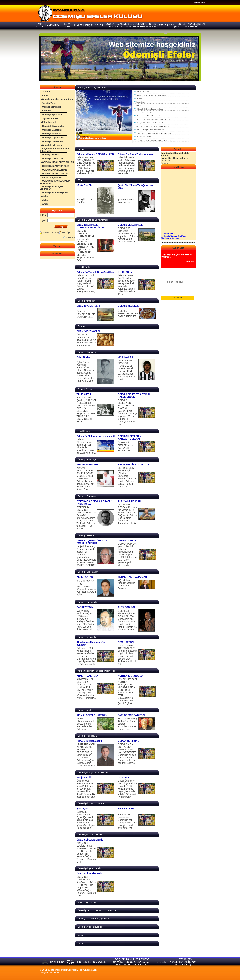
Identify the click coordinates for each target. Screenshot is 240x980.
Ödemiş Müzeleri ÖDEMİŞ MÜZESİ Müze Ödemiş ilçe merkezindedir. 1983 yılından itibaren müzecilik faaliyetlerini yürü (86, 165)
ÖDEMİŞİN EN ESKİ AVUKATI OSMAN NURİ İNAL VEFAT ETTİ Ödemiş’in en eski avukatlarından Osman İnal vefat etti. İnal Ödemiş (127, 754)
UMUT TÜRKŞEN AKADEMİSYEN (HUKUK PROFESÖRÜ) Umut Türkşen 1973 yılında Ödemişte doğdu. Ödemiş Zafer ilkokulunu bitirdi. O (86, 755)
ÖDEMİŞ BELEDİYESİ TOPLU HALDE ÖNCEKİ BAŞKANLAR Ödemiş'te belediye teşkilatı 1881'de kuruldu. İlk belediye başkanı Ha (128, 412)
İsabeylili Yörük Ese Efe (84, 201)
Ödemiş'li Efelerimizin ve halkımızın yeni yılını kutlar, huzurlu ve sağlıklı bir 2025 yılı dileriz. (86, 446)
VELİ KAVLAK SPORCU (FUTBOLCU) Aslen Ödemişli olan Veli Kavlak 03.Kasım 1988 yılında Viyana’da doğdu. (127, 370)
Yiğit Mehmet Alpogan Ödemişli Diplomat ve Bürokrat (127, 584)
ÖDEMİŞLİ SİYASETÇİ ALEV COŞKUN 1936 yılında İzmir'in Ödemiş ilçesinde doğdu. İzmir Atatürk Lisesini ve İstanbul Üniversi (127, 620)
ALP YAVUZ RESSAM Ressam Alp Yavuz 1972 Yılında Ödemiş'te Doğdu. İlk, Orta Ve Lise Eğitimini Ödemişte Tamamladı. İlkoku (128, 514)
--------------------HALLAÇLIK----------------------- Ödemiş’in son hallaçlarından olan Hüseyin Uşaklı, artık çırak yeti (128, 820)
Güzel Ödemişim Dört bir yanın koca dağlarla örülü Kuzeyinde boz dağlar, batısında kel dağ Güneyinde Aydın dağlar (128, 789)
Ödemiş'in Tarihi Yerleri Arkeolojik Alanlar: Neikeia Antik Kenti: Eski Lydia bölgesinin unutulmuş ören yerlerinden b (126, 165)
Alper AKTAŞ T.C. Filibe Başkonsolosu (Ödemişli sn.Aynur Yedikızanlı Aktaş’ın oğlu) (87, 588)
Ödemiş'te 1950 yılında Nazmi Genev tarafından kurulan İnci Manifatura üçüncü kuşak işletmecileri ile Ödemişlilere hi (86, 656)
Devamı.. (166, 163)
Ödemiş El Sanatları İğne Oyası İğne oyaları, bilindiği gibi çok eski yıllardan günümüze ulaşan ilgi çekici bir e (86, 820)
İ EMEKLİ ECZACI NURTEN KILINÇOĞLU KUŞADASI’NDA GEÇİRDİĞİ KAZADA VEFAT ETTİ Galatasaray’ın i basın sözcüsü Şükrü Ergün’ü (127, 691)
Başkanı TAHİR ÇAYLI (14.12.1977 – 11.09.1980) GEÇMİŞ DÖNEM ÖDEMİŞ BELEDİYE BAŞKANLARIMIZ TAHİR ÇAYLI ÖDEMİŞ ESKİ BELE (86, 410)
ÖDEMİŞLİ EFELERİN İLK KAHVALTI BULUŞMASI (126, 447)
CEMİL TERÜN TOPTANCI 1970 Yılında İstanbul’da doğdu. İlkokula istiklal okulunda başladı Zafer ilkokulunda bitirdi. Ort (127, 655)
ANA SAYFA (45, 962)
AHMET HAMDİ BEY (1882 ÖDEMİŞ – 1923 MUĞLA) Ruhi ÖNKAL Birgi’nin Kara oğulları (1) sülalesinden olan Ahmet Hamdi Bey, (86, 689)
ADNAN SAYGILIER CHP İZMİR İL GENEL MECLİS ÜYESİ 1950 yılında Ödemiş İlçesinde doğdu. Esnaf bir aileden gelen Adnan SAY (86, 479)
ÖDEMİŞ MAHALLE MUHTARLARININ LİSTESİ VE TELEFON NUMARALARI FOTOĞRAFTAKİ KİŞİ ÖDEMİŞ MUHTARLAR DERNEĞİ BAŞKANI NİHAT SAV (86, 246)
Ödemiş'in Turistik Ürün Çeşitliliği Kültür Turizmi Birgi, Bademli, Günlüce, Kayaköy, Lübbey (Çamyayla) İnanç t (86, 283)
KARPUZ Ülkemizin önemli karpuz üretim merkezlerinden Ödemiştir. (85, 724)
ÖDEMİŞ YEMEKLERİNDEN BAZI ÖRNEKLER (87, 314)
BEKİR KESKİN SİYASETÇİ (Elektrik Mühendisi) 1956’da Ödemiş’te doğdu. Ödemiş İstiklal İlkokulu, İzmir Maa (128, 477)
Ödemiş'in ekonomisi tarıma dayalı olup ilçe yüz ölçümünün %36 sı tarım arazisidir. (86, 340)
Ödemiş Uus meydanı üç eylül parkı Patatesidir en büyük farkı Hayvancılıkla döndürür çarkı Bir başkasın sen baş (86, 789)
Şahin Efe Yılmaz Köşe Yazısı (127, 201)
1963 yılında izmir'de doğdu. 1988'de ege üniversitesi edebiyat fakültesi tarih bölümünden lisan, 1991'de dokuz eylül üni (86, 620)
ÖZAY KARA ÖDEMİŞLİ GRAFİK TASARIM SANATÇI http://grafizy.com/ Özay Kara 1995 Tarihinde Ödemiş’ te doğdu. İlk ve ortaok (86, 518)
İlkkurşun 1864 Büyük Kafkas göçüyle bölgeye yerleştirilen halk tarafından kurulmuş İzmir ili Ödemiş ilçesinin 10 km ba (126, 285)
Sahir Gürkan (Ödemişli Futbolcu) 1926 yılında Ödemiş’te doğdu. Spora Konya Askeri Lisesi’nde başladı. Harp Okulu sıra (86, 371)
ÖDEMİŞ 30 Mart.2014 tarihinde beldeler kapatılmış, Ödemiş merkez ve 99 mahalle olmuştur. (128, 235)
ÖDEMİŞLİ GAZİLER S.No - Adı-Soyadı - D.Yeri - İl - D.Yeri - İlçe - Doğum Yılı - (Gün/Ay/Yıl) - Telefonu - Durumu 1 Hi (87, 852)
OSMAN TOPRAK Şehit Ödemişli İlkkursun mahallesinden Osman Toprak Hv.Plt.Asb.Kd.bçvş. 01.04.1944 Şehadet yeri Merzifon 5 (128, 554)
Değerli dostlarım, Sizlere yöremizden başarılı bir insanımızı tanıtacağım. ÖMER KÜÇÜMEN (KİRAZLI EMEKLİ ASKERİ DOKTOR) (87, 556)
